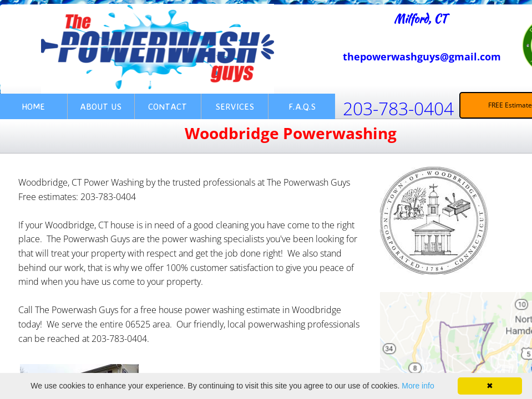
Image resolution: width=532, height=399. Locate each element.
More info (418, 386)
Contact (168, 106)
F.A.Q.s (302, 106)
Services (235, 106)
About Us (101, 106)
